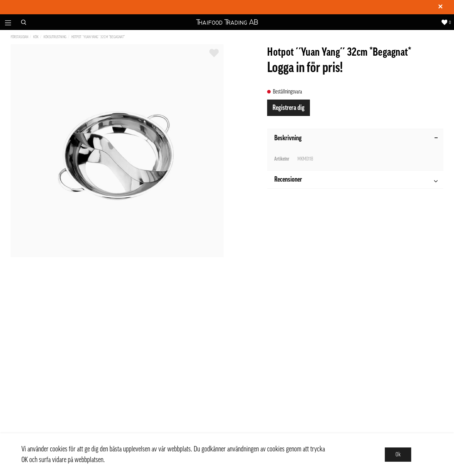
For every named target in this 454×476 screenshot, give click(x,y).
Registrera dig (289, 108)
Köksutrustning (55, 37)
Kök (36, 37)
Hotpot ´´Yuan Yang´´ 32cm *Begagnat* (98, 37)
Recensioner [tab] (356, 180)
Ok (398, 455)
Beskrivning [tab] (356, 138)
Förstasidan (19, 37)
